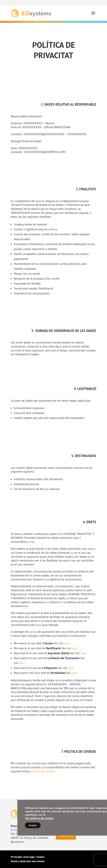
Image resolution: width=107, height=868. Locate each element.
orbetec (41, 861)
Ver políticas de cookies (39, 818)
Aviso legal (29, 857)
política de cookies (43, 771)
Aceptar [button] (33, 825)
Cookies (40, 857)
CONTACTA (66, 836)
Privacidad (17, 857)
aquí (67, 643)
